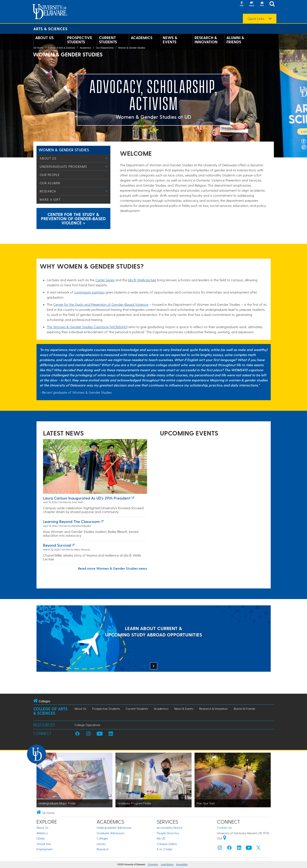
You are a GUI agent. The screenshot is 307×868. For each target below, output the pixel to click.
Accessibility (182, 865)
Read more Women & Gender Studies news (113, 568)
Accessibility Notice (170, 828)
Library (101, 844)
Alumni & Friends (235, 40)
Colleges (102, 838)
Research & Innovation (206, 40)
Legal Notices (167, 865)
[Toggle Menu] (107, 158)
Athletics (42, 833)
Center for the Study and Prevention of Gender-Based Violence (101, 304)
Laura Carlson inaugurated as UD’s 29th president (87, 498)
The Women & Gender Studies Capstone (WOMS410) (87, 327)
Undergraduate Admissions (114, 828)
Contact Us (224, 828)
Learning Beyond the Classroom (71, 521)
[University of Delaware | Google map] (225, 838)
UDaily (41, 838)
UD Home (38, 48)
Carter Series (105, 280)
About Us (44, 38)
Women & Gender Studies (132, 48)
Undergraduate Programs (63, 167)
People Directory (168, 833)
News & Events (170, 40)
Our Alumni (50, 183)
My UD (161, 838)
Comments (153, 865)
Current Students (108, 40)
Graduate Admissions (110, 833)
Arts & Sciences (50, 29)
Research (48, 191)
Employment (45, 849)
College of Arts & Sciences (62, 48)
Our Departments (105, 48)
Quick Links (256, 19)
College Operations (87, 725)
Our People (50, 175)
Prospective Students (80, 40)
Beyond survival (57, 545)
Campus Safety (167, 844)
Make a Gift (50, 199)
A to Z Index (165, 849)
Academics (142, 38)
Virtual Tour (44, 844)
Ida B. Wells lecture (142, 280)
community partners (89, 292)
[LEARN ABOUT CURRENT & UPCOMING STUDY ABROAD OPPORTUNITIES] (154, 639)
